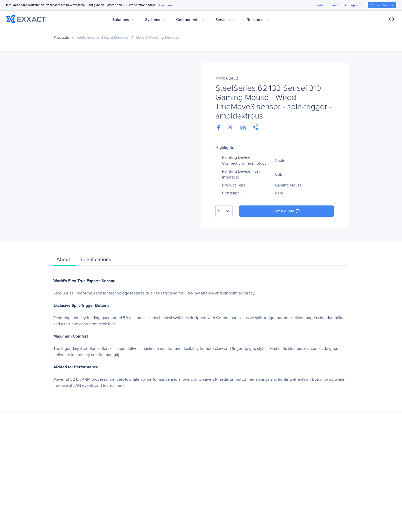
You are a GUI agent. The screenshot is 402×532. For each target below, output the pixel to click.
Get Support (354, 5)
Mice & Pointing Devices (158, 37)
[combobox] (224, 211)
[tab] (65, 261)
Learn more (168, 5)
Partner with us (328, 5)
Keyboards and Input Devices (102, 37)
